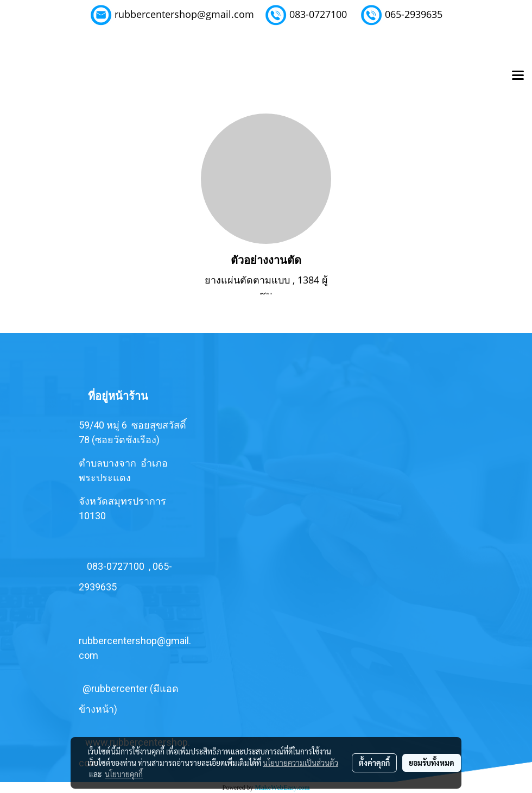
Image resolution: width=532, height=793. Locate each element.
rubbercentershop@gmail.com (184, 14)
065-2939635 (414, 14)
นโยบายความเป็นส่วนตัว (300, 763)
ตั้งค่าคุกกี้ (374, 763)
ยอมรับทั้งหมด (432, 763)
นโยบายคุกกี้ (124, 774)
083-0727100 (318, 14)
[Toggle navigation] (518, 76)
